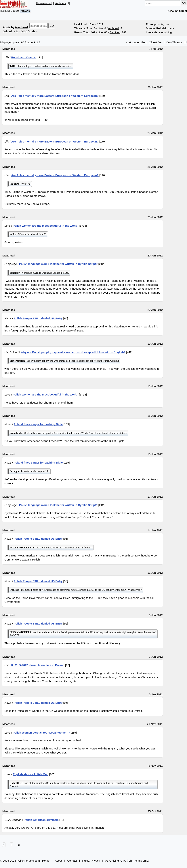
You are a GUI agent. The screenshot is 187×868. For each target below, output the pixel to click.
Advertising (112, 861)
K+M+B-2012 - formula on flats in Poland (38, 665)
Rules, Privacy (91, 861)
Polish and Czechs (24, 57)
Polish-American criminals (41, 820)
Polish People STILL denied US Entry (38, 318)
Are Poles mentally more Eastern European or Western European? (55, 96)
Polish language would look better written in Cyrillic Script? (58, 264)
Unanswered (44, 3)
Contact (72, 861)
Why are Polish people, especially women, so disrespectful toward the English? (73, 352)
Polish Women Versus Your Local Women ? (41, 733)
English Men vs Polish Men (31, 774)
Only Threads (176, 42)
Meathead (22, 27)
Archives (60, 3)
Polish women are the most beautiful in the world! (46, 226)
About (58, 861)
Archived (113, 28)
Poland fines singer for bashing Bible (38, 424)
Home (46, 861)
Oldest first (155, 42)
